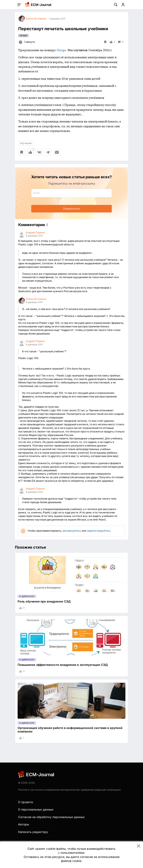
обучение (26, 143)
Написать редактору (33, 832)
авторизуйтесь (72, 531)
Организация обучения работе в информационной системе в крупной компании (70, 730)
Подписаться (71, 209)
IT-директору (27, 596)
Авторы (23, 824)
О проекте (25, 802)
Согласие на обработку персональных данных (51, 817)
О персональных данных (36, 809)
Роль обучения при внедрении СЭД (44, 601)
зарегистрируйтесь (99, 531)
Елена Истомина (36, 299)
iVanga (61, 50)
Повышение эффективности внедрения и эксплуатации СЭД (63, 665)
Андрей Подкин (35, 232)
